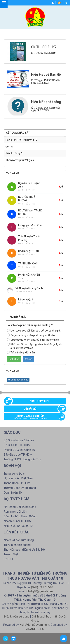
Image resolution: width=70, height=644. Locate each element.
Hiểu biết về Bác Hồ (46, 74)
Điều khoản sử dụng (16, 616)
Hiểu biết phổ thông (46, 102)
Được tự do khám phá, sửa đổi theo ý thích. (33, 340)
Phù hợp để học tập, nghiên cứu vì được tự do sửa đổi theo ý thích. (34, 346)
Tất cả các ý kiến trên (21, 352)
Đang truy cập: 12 (18, 380)
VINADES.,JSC (35, 629)
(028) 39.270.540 (42, 587)
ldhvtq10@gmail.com (39, 591)
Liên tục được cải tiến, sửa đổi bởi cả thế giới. (34, 330)
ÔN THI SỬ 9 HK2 (44, 47)
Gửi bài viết (31, 409)
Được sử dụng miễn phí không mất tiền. (31, 335)
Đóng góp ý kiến (40, 401)
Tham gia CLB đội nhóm (33, 417)
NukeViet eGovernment (34, 625)
